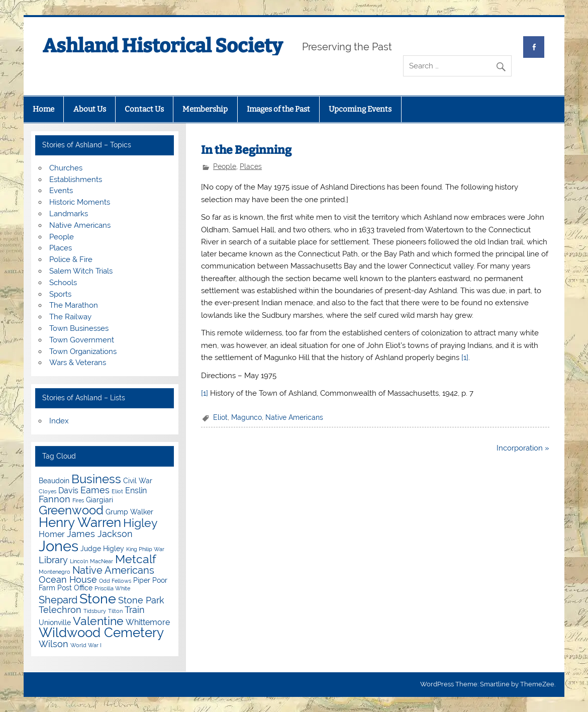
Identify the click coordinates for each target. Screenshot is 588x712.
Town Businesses (79, 328)
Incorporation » (523, 448)
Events (61, 191)
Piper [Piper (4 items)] (142, 580)
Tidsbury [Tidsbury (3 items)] (95, 611)
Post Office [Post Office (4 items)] (75, 588)
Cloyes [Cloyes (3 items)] (47, 491)
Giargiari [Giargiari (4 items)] (100, 500)
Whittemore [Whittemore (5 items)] (148, 622)
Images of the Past (278, 109)
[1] (465, 358)
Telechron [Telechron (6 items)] (60, 610)
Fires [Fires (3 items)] (78, 500)
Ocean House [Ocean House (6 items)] (68, 580)
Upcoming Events (360, 109)
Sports (60, 294)
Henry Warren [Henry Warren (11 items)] (80, 522)
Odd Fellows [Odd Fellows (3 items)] (115, 581)
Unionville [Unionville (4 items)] (55, 622)
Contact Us (144, 109)
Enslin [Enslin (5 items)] (136, 491)
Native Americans (294, 417)
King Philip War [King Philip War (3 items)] (145, 549)
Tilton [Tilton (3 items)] (115, 611)
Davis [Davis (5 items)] (68, 491)
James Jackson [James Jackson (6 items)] (100, 534)
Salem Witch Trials (81, 271)
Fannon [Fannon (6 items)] (55, 499)
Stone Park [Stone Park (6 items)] (141, 600)
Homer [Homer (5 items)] (52, 534)
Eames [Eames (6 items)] (95, 490)
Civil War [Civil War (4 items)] (138, 481)
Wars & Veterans (78, 363)
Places (251, 166)
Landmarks (69, 214)
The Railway (70, 317)
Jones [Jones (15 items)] (59, 546)
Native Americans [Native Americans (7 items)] (113, 570)
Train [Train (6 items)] (135, 610)
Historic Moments (80, 202)
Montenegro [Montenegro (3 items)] (55, 572)
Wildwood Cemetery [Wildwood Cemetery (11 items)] (101, 633)
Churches (66, 168)
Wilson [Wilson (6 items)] (54, 644)
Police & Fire (71, 259)
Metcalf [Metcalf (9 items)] (136, 559)
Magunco (247, 417)
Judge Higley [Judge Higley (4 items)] (102, 549)
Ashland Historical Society (163, 46)
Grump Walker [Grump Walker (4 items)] (129, 512)
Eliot (220, 417)
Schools (63, 283)
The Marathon (74, 305)
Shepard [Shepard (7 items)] (58, 600)
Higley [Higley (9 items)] (140, 523)
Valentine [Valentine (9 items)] (98, 621)
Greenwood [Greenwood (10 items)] (71, 510)
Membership (205, 109)
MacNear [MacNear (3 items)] (102, 561)
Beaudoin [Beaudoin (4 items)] (54, 481)
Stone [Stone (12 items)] (98, 599)
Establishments (76, 180)
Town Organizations (83, 351)
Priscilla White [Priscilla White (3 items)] (112, 588)
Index (59, 421)
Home (43, 109)
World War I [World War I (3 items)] (86, 645)
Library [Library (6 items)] (53, 560)
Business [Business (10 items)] (96, 479)
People (225, 166)
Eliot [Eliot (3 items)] (117, 491)
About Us (90, 109)
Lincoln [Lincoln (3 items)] (79, 561)
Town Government (82, 340)
